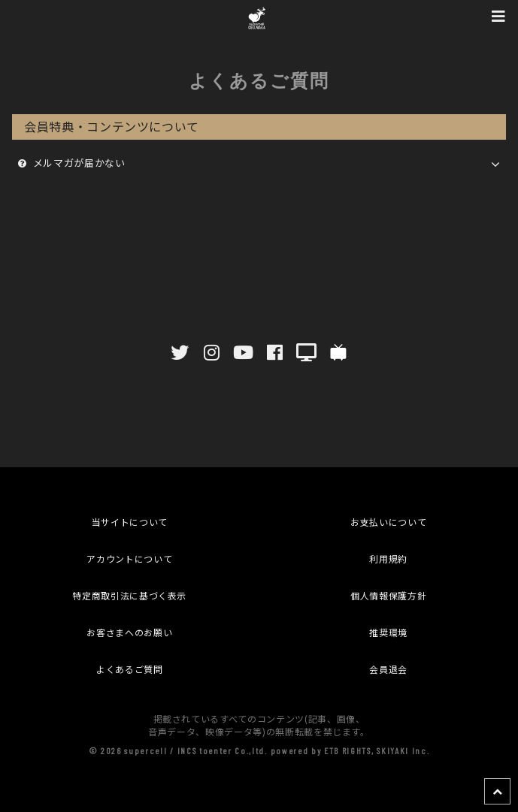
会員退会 (388, 669)
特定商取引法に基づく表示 (129, 595)
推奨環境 (388, 632)
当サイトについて (130, 522)
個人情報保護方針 (388, 595)
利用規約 (388, 558)
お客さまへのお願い (129, 632)
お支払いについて (388, 522)
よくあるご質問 (130, 669)
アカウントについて (129, 558)
